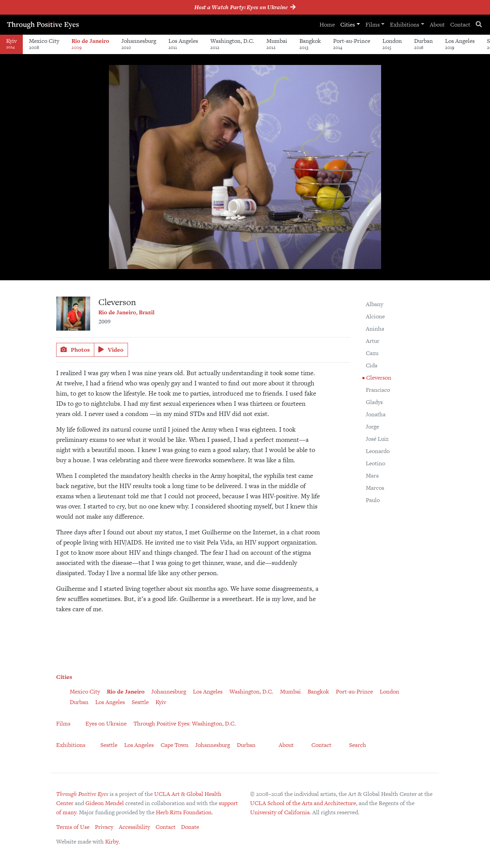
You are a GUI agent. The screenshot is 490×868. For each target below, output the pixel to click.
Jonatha (376, 414)
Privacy (104, 827)
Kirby (112, 841)
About (437, 24)
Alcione (375, 316)
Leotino (375, 463)
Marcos (375, 488)
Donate (190, 827)
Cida (372, 365)
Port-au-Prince (352, 44)
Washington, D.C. (232, 44)
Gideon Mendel (105, 803)
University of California (280, 812)
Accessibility (134, 827)
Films (373, 24)
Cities (348, 24)
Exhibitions (405, 24)
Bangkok (310, 44)
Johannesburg (139, 44)
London (392, 44)
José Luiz (377, 439)
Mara (372, 475)
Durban (423, 44)
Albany (374, 304)
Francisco (378, 390)
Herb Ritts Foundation (184, 812)
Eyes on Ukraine (106, 723)
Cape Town (175, 745)
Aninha (375, 329)
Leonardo (378, 451)
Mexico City (44, 44)
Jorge (372, 427)
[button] (375, 71)
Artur (373, 341)
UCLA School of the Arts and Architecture (303, 803)
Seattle (140, 702)
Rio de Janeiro (90, 44)
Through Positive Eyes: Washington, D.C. (185, 723)
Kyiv (161, 702)
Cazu (372, 353)
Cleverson (378, 378)
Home (327, 24)
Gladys (374, 402)
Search (358, 745)
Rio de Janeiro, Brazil (126, 312)
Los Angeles (183, 44)
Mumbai (277, 44)
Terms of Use (73, 827)
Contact (460, 24)
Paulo (373, 500)
